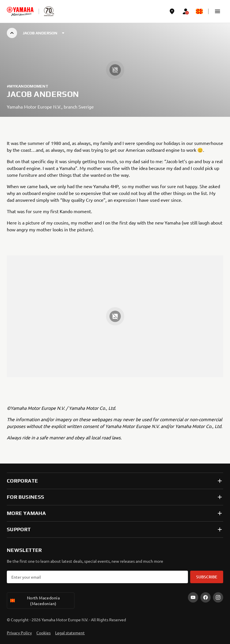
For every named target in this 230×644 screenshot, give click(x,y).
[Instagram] (218, 597)
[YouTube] (193, 597)
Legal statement (70, 633)
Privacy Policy (19, 633)
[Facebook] (206, 597)
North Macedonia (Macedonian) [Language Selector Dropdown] (35, 601)
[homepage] (20, 11)
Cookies (43, 633)
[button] (217, 11)
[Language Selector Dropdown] (199, 11)
